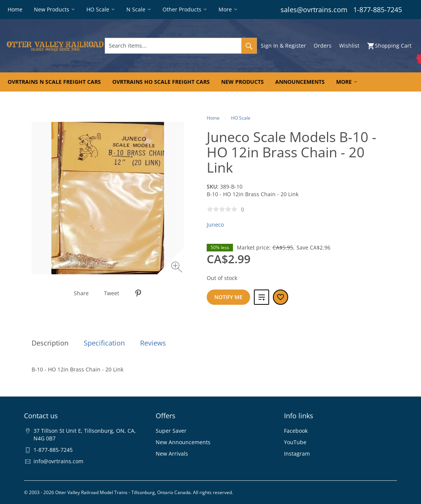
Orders (323, 46)
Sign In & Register (283, 46)
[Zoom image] (178, 268)
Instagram (297, 454)
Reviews (153, 343)
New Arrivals (172, 454)
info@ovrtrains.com (58, 461)
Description (50, 343)
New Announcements (183, 442)
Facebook (296, 431)
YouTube (295, 442)
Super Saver (171, 431)
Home (213, 118)
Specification (104, 343)
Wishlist (349, 46)
